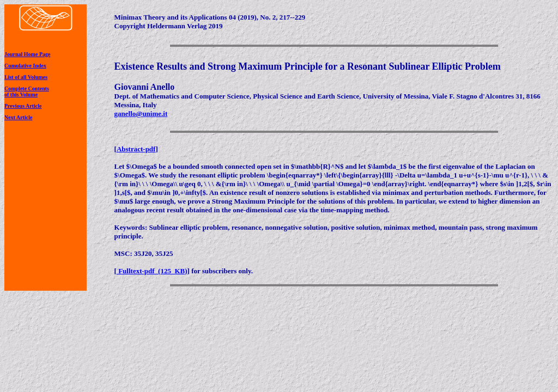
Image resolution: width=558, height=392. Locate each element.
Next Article (18, 117)
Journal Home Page (27, 54)
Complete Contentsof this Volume (27, 91)
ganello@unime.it (141, 114)
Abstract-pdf (136, 149)
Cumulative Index (25, 66)
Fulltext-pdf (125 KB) (152, 271)
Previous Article (23, 106)
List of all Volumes (26, 77)
